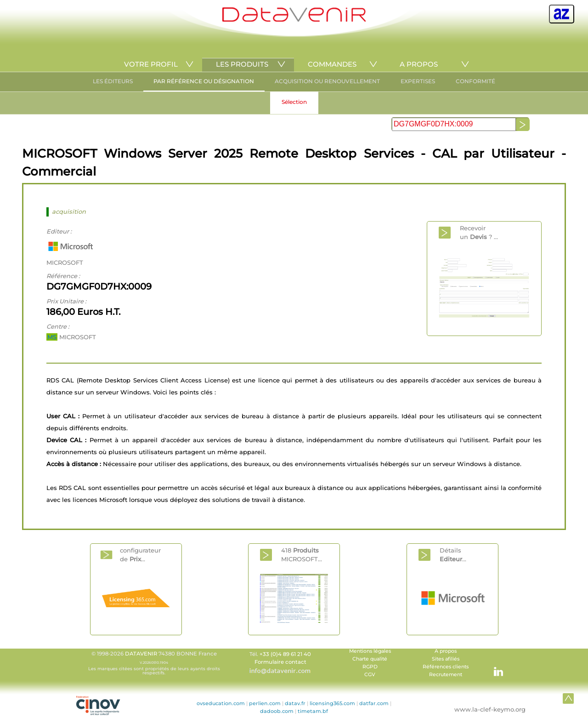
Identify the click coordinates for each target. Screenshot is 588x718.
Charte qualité (370, 659)
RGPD (370, 667)
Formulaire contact (280, 662)
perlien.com (265, 703)
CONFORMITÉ (475, 81)
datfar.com (374, 703)
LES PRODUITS (242, 64)
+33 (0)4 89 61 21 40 (285, 654)
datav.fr (295, 703)
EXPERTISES (418, 81)
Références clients (446, 667)
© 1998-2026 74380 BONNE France (154, 663)
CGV (370, 675)
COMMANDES (332, 64)
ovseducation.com (221, 703)
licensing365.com (332, 703)
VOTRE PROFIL (151, 64)
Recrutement (446, 675)
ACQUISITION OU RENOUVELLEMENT (327, 81)
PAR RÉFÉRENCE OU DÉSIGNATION (204, 81)
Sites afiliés (446, 659)
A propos (446, 651)
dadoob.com (277, 711)
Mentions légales (370, 651)
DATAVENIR (141, 654)
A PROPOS (419, 64)
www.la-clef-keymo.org (490, 709)
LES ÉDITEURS (113, 81)
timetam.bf (313, 711)
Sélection (294, 102)
